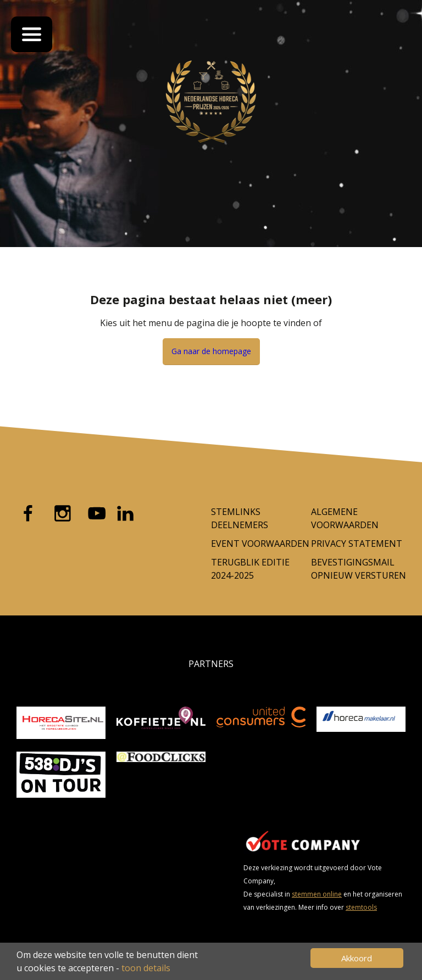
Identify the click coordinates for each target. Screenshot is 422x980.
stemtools (361, 907)
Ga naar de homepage (211, 351)
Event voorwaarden (260, 544)
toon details (146, 968)
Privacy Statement (357, 544)
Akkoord (357, 958)
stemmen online (317, 894)
